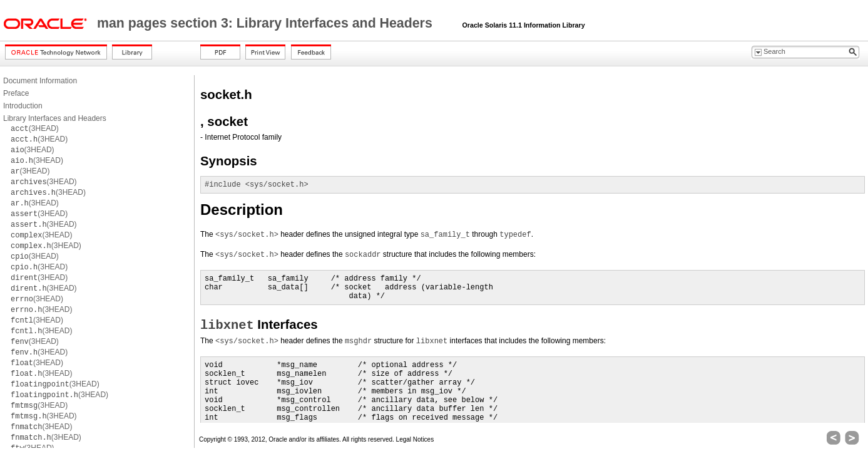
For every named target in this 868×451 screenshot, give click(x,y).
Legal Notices (415, 439)
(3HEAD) (35, 128)
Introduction (23, 106)
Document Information (40, 81)
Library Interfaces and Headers (55, 118)
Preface (16, 93)
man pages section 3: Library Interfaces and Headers (267, 23)
